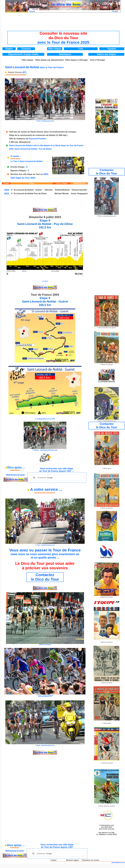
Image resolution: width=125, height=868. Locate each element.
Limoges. (72, 132)
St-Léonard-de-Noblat (24, 194)
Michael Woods (62, 194)
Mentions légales (72, 860)
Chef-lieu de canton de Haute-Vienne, (27, 132)
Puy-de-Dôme (40, 194)
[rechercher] (57, 478)
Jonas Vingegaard (79, 194)
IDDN (115, 834)
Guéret (39, 190)
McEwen (66, 190)
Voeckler (83, 190)
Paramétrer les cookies (91, 860)
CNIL (113, 833)
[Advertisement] (63, 23)
